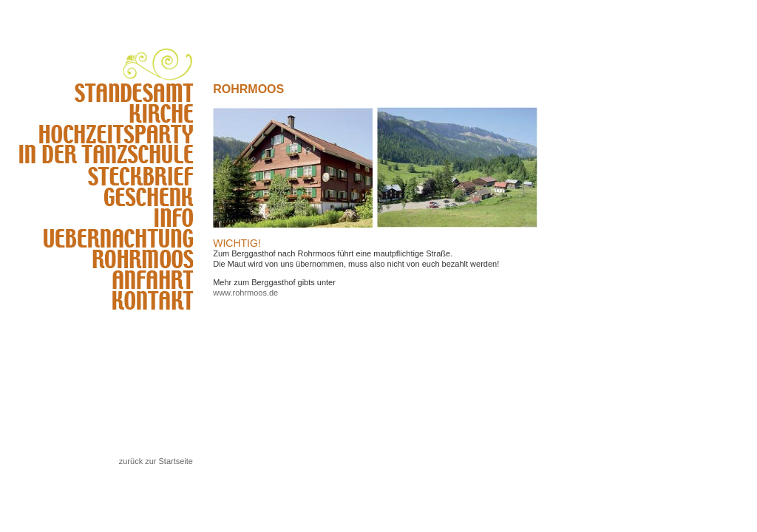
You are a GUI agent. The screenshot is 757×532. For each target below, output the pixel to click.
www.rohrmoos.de (245, 293)
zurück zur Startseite (156, 461)
